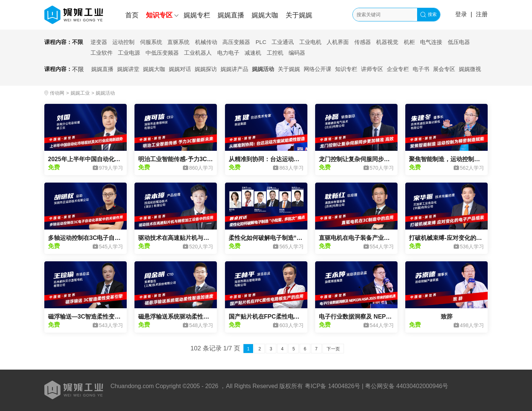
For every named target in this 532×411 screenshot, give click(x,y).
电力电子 (228, 53)
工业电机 (310, 42)
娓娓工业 (80, 93)
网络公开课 (318, 69)
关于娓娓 (299, 15)
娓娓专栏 (197, 15)
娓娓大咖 (265, 15)
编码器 (297, 53)
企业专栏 (398, 69)
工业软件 (102, 53)
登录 (461, 14)
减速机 (253, 53)
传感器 (363, 42)
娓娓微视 (470, 69)
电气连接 (431, 42)
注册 (482, 14)
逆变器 (99, 42)
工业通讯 (283, 42)
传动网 (57, 93)
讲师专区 (372, 69)
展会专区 (444, 69)
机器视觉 (387, 42)
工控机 (275, 53)
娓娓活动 (263, 69)
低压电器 (459, 42)
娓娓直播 (231, 15)
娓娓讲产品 (234, 69)
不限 (78, 42)
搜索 (429, 15)
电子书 (421, 69)
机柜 (409, 42)
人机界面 (338, 42)
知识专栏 (346, 69)
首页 (132, 15)
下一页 (333, 349)
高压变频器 (236, 42)
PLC (261, 42)
